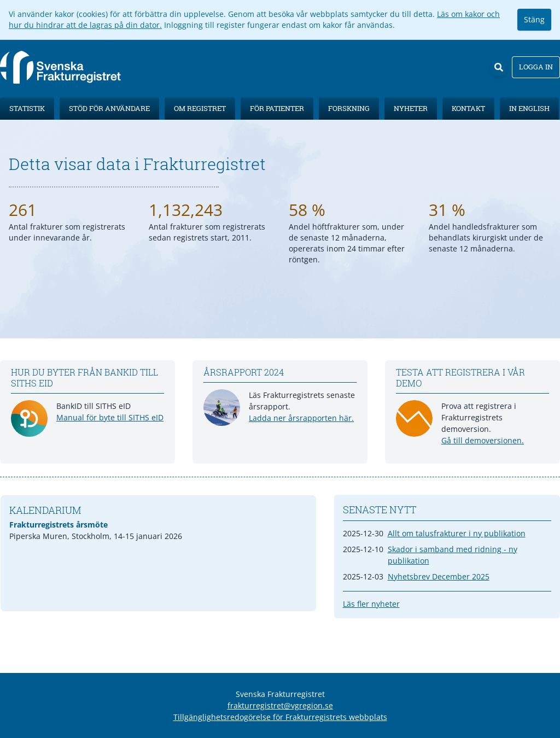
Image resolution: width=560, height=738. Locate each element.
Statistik (27, 108)
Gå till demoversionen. (483, 440)
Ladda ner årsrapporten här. (301, 418)
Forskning (349, 108)
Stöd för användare (109, 108)
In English (529, 108)
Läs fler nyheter (371, 604)
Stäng (534, 19)
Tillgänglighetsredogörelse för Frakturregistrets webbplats (280, 717)
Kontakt (468, 108)
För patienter (277, 108)
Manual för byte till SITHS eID (110, 417)
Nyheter (411, 108)
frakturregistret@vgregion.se (280, 705)
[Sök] (499, 67)
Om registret (200, 108)
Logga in (536, 67)
